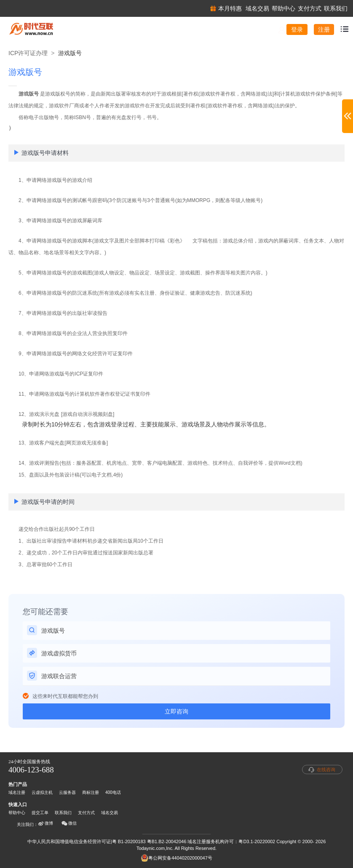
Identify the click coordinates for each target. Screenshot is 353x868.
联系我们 (63, 813)
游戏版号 (70, 53)
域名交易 (110, 813)
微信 (69, 823)
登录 (297, 29)
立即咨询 (176, 711)
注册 (324, 29)
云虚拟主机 (42, 792)
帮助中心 (17, 813)
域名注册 (17, 792)
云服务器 (67, 792)
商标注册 (91, 792)
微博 (45, 823)
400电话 (113, 792)
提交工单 (40, 813)
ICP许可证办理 (28, 53)
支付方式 (86, 813)
